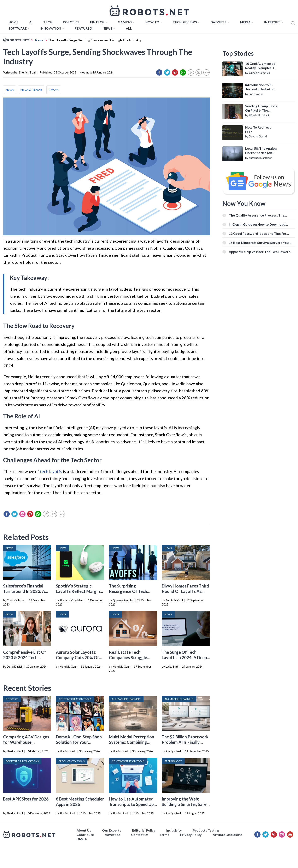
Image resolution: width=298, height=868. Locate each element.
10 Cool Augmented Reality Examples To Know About (261, 66)
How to (152, 22)
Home (13, 22)
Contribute (85, 835)
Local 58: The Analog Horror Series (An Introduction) (261, 151)
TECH (48, 22)
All (129, 28)
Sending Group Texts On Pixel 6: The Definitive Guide (261, 108)
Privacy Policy (191, 835)
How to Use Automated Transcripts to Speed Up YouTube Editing (131, 804)
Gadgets (218, 22)
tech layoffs (51, 471)
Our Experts (112, 830)
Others (54, 90)
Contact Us (140, 835)
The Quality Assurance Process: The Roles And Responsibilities (257, 215)
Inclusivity (174, 830)
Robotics (71, 22)
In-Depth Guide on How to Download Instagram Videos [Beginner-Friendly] (258, 224)
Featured (83, 28)
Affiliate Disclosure (227, 835)
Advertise (112, 835)
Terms (164, 835)
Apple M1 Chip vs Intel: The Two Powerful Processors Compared (261, 252)
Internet (272, 22)
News (107, 28)
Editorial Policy (144, 830)
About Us (84, 830)
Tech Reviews (185, 22)
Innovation (51, 28)
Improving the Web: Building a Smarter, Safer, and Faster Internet (185, 804)
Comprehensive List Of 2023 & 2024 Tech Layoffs (25, 657)
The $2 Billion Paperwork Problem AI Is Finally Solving (185, 742)
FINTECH (97, 22)
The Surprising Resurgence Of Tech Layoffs (128, 591)
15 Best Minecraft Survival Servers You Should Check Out (259, 243)
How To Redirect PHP (258, 129)
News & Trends (31, 90)
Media (245, 22)
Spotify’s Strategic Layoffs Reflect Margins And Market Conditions (79, 591)
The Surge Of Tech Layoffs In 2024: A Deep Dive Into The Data (184, 657)
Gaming (125, 22)
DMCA (82, 839)
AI (31, 22)
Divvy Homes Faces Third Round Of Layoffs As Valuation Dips (185, 591)
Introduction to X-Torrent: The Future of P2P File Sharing (260, 87)
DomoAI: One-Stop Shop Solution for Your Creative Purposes (79, 742)
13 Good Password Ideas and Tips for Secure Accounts (258, 233)
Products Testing (206, 830)
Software (18, 28)
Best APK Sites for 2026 (26, 799)
